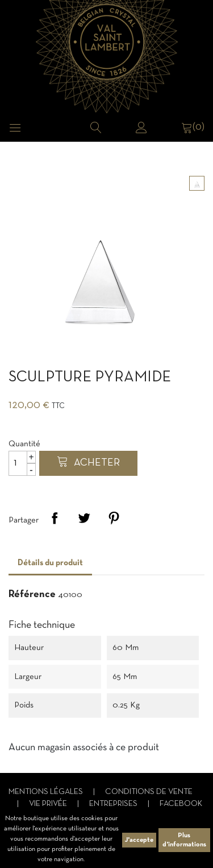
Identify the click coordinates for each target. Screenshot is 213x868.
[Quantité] (22, 463)
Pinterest (114, 518)
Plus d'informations (184, 840)
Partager (55, 518)
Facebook (181, 804)
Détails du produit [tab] (50, 563)
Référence (32, 595)
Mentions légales (47, 792)
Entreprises (114, 804)
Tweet (84, 518)
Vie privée (49, 804)
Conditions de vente (149, 792)
